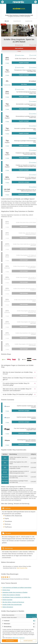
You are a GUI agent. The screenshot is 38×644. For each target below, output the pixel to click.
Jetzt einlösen (19, 48)
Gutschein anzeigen (24, 182)
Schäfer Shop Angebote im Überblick (11, 595)
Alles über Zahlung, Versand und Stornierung (13, 602)
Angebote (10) (29, 21)
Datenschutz (16, 638)
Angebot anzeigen (24, 63)
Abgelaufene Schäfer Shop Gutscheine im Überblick (15, 592)
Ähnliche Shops (6, 590)
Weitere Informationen (8, 607)
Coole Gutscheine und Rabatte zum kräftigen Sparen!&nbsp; (17, 588)
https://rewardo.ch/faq (22, 568)
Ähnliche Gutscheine (7, 600)
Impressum (22, 638)
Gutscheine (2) (17, 21)
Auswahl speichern (28, 641)
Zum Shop (24, 84)
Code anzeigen (24, 227)
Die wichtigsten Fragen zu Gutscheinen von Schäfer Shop (16, 597)
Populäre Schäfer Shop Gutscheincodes (12, 605)
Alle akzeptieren (10, 641)
